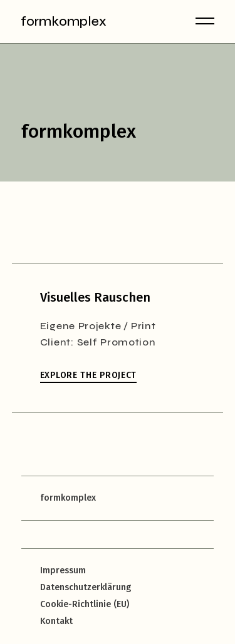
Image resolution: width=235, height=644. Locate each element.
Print (144, 326)
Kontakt (56, 621)
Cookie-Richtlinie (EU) (85, 604)
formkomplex (64, 22)
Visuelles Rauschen (95, 297)
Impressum (63, 570)
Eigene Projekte (81, 326)
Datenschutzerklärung (86, 587)
